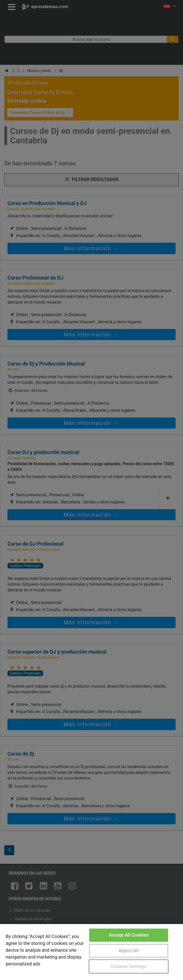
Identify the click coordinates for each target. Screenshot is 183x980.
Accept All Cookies (129, 935)
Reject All (129, 951)
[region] (91, 952)
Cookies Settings (129, 966)
